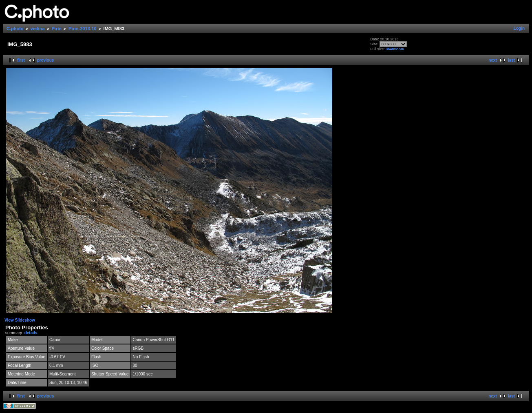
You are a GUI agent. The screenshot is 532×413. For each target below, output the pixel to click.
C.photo (15, 29)
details (31, 333)
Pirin (57, 29)
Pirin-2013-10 (82, 29)
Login (519, 28)
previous (46, 60)
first (21, 60)
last (511, 60)
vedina (38, 29)
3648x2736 (395, 49)
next (493, 60)
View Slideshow (20, 320)
